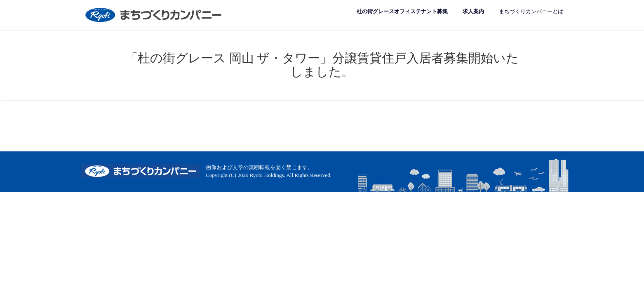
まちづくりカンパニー (154, 15)
